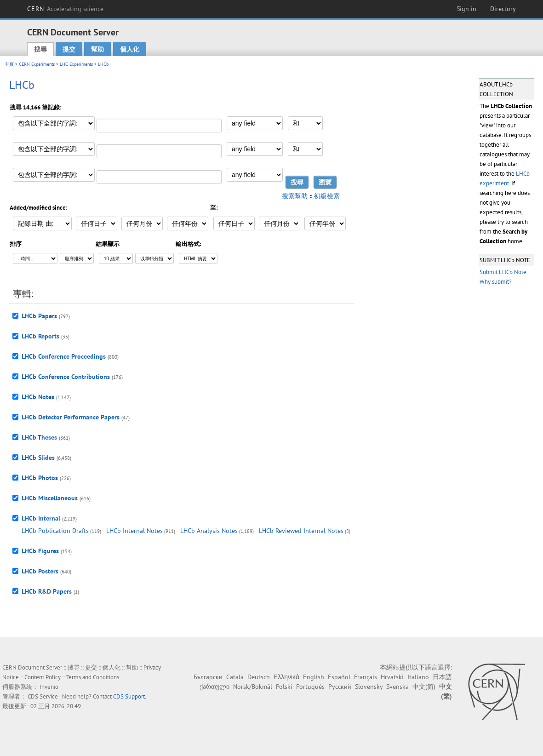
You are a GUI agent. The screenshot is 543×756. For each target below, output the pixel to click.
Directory (503, 9)
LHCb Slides (38, 458)
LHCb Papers (39, 316)
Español (339, 677)
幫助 (97, 49)
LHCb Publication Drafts (55, 531)
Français (366, 677)
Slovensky (369, 687)
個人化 (130, 49)
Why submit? (496, 282)
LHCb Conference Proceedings (64, 356)
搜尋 (40, 49)
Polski (284, 687)
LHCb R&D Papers (47, 591)
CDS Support (129, 696)
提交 (69, 49)
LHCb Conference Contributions (66, 377)
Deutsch (259, 677)
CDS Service (43, 696)
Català (235, 677)
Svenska (397, 687)
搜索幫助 (295, 196)
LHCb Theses (39, 437)
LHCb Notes (38, 397)
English (314, 677)
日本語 (442, 677)
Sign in (466, 9)
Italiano (418, 677)
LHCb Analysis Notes (209, 531)
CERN (65, 9)
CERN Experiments (37, 64)
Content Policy (43, 677)
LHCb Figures (40, 551)
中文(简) (424, 687)
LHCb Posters (40, 571)
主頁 (9, 64)
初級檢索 (327, 196)
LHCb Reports (40, 336)
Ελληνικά (286, 677)
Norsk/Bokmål (253, 687)
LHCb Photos (40, 478)
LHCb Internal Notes (134, 531)
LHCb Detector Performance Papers (71, 417)
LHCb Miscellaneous (50, 498)
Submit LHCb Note (503, 272)
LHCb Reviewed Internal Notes (301, 531)
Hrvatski (392, 677)
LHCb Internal (41, 518)
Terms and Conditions (93, 677)
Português (310, 687)
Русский (340, 687)
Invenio (49, 687)
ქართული (214, 687)
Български (208, 677)
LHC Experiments (76, 64)
